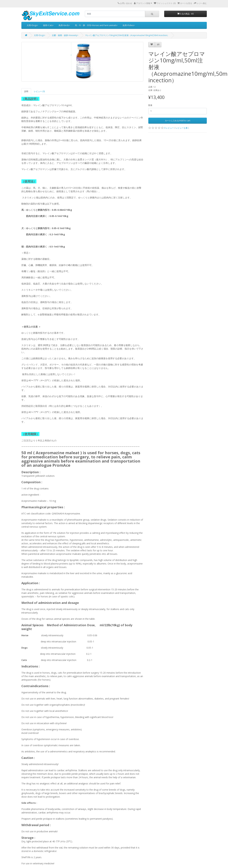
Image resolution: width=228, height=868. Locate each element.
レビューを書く (183, 128)
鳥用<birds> (64, 25)
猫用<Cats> (48, 25)
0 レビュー (169, 128)
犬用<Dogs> (32, 25)
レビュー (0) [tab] (39, 91)
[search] (115, 14)
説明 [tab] (26, 91)
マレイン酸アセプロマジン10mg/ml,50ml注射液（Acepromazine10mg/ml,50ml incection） (127, 35)
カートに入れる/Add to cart (178, 121)
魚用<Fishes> (129, 25)
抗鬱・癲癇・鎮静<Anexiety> (65, 35)
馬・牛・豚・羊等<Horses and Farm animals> (96, 25)
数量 (150, 105)
